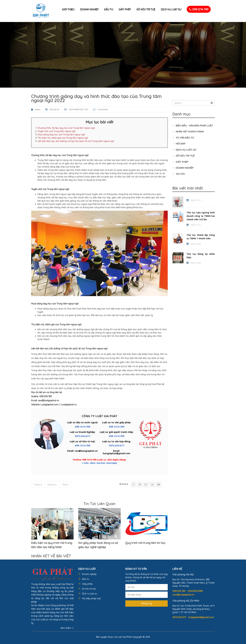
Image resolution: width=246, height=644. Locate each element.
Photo (66, 485)
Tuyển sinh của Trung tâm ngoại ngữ (57, 131)
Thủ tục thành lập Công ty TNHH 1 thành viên (201, 237)
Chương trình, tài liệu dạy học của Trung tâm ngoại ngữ (66, 128)
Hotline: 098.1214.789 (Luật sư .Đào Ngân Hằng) (99, 460)
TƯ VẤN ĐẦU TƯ (183, 138)
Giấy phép (125, 9)
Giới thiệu (68, 9)
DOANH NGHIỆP (183, 168)
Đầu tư (109, 9)
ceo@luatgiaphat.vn (183, 595)
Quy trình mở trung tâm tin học (145, 543)
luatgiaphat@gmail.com (201, 617)
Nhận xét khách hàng (188, 131)
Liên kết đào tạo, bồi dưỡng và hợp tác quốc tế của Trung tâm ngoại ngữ (76, 141)
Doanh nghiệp (89, 9)
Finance (38, 485)
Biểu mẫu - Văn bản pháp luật (193, 126)
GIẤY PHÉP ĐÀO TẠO (78, 110)
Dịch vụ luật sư (171, 9)
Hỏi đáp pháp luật (91, 598)
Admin (37, 110)
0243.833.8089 (196, 591)
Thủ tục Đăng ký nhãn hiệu (201, 256)
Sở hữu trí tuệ (146, 9)
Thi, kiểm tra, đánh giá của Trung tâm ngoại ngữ (63, 138)
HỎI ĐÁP (179, 144)
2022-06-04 (54, 110)
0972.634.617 (83, 436)
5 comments (102, 110)
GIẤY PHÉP (180, 162)
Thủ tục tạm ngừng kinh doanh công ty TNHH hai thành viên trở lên (201, 216)
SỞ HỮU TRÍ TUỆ (183, 156)
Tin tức (179, 174)
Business (52, 485)
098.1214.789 (199, 9)
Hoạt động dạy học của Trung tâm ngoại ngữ (61, 135)
